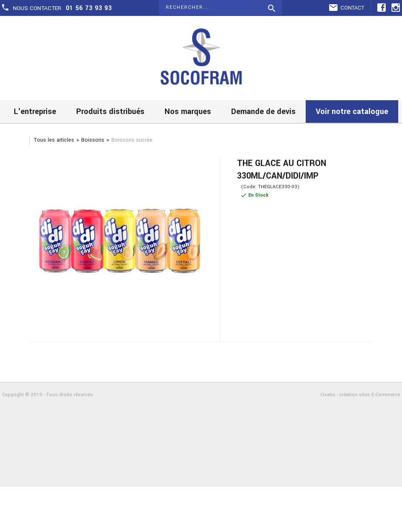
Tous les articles (54, 140)
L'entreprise (35, 112)
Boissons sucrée (132, 140)
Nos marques (188, 112)
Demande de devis (263, 112)
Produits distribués (110, 112)
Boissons (93, 140)
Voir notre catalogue (352, 112)
